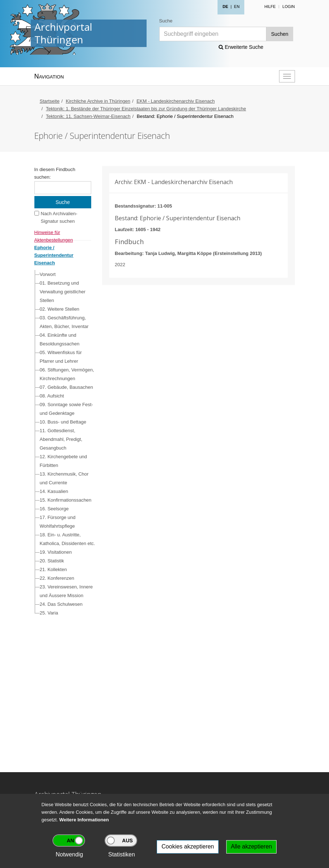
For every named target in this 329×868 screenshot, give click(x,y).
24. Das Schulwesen (61, 604)
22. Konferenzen (57, 578)
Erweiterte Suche (241, 47)
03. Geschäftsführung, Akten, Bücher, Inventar (64, 322)
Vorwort (48, 274)
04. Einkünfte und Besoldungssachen (60, 339)
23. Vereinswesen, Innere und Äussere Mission (66, 591)
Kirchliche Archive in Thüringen (98, 101)
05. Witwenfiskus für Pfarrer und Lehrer (61, 357)
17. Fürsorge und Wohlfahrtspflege (58, 522)
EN (237, 7)
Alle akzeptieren (252, 846)
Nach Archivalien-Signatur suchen (59, 217)
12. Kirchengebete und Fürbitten (64, 461)
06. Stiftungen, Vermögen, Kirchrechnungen (67, 374)
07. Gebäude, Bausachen (66, 387)
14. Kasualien (54, 491)
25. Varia (49, 613)
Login (288, 7)
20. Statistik (52, 561)
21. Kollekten (53, 569)
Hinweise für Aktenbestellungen (54, 233)
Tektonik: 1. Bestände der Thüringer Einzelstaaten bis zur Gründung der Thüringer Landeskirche (146, 109)
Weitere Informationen (84, 820)
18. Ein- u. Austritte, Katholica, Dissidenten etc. (68, 539)
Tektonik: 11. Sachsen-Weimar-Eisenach (88, 116)
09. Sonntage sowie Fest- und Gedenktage (66, 409)
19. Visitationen (56, 552)
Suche (166, 21)
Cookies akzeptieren (188, 846)
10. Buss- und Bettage (63, 422)
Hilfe (270, 7)
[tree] (61, 444)
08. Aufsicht (52, 396)
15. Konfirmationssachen (66, 500)
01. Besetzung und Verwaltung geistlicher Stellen (63, 292)
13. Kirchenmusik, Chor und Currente (64, 478)
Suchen (280, 34)
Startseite (50, 101)
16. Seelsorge (54, 509)
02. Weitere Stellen (60, 309)
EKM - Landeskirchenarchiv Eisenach (176, 101)
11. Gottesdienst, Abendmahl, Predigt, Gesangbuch (61, 439)
